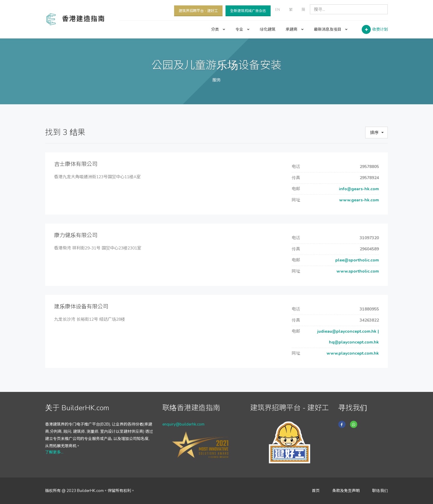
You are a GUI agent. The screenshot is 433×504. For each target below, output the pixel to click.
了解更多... (54, 452)
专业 (243, 29)
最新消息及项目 (331, 29)
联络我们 (380, 491)
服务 (216, 80)
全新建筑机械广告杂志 (248, 11)
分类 (218, 29)
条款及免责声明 (346, 491)
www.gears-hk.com (358, 200)
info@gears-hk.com (358, 189)
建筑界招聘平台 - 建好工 (198, 11)
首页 (316, 491)
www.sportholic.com (357, 271)
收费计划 (380, 29)
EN (278, 10)
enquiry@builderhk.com (183, 424)
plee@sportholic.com (356, 260)
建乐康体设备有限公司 (81, 307)
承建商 (295, 29)
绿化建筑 (268, 29)
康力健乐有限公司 (76, 235)
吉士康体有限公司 (76, 164)
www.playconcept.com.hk (352, 353)
